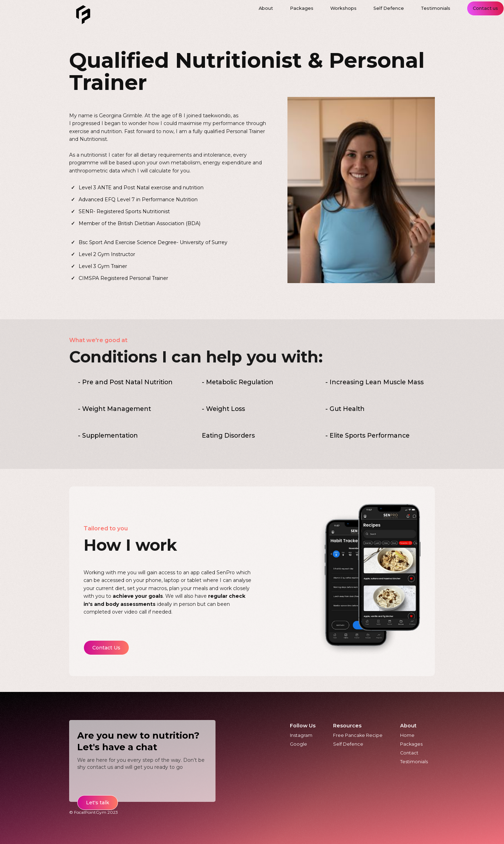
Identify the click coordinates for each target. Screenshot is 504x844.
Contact (409, 753)
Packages (411, 744)
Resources (347, 726)
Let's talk (98, 803)
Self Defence (348, 744)
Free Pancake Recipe (358, 735)
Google (299, 744)
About (408, 726)
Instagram (301, 735)
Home (407, 735)
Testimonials (414, 762)
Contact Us (106, 648)
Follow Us (303, 726)
